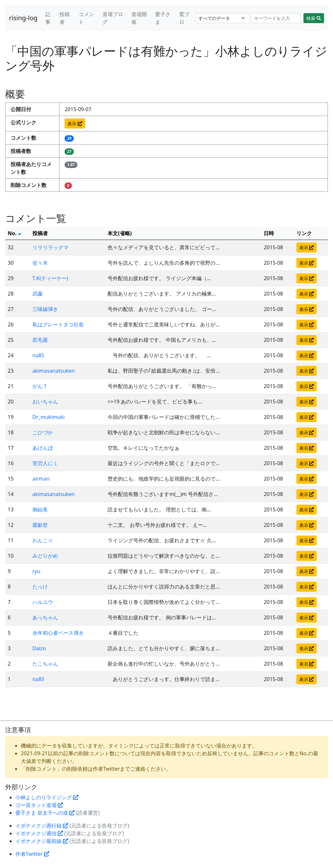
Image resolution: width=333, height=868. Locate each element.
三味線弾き (45, 309)
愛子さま (163, 18)
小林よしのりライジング (47, 797)
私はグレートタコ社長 (58, 324)
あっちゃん (45, 617)
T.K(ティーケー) (50, 278)
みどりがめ (45, 556)
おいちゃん (45, 402)
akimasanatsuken (54, 371)
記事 (48, 18)
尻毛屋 (40, 340)
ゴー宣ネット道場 (39, 805)
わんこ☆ (43, 540)
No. (14, 233)
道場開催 (139, 18)
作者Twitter (32, 854)
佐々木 (40, 263)
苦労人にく (45, 463)
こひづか (43, 432)
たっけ (40, 587)
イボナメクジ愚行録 (42, 826)
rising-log (23, 18)
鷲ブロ (184, 18)
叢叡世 (40, 525)
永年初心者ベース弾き (58, 633)
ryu (36, 571)
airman (41, 479)
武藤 (38, 294)
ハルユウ (43, 602)
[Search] (276, 18)
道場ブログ (113, 18)
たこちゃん (45, 664)
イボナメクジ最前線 (42, 841)
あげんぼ (43, 448)
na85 (38, 355)
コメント (86, 18)
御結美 (40, 509)
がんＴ (40, 386)
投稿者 (65, 18)
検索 (314, 18)
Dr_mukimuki (48, 417)
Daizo (39, 648)
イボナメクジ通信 (39, 833)
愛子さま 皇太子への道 (45, 813)
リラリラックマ (50, 247)
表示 (75, 124)
